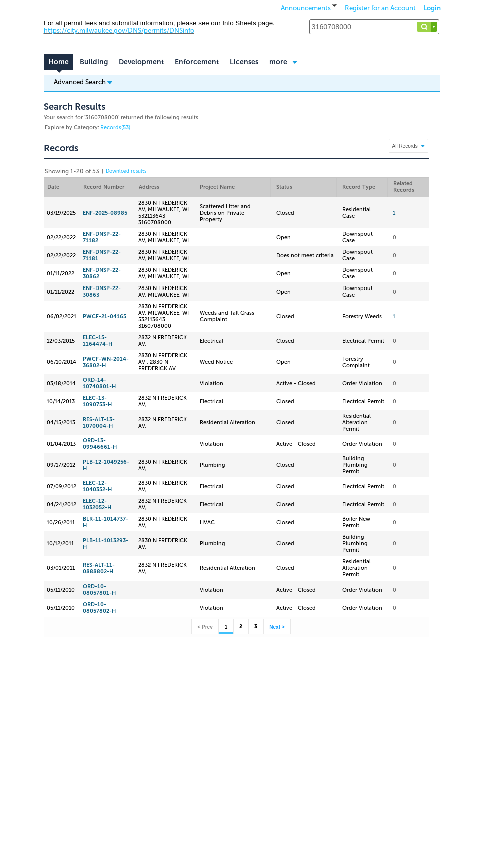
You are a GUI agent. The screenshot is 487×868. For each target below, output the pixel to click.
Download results (126, 171)
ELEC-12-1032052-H (97, 504)
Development (141, 62)
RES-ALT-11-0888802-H (99, 568)
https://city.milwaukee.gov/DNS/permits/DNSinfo (119, 30)
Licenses (244, 62)
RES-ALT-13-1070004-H (99, 423)
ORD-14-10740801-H (99, 383)
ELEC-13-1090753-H (97, 401)
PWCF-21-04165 (104, 316)
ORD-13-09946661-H (100, 444)
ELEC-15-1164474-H (97, 341)
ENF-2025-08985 (105, 213)
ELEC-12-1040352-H (97, 486)
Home (58, 62)
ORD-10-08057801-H (99, 590)
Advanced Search (83, 82)
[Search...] (374, 27)
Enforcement (197, 62)
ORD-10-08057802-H (99, 608)
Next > (277, 627)
